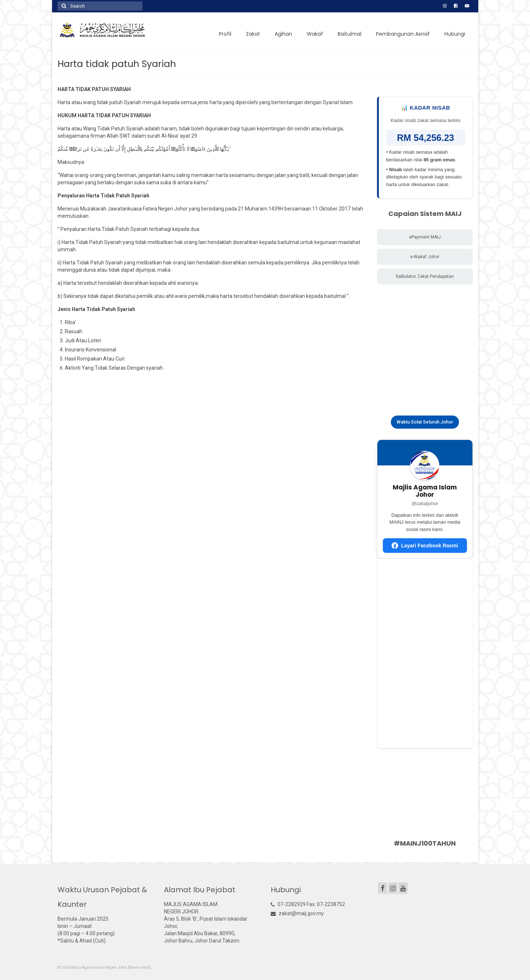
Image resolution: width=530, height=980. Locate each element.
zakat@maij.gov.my (297, 913)
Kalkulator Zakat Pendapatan (425, 276)
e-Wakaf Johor (425, 257)
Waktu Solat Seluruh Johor (425, 422)
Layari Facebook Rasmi (425, 546)
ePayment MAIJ (425, 237)
